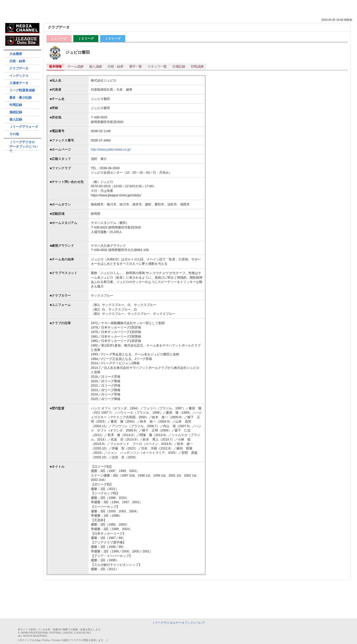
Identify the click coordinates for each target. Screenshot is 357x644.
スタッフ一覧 (157, 67)
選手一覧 (135, 67)
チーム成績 (75, 67)
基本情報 (55, 67)
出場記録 (179, 67)
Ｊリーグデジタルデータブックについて (24, 145)
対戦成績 (197, 67)
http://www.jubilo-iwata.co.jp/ (111, 149)
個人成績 (95, 67)
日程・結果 (115, 67)
